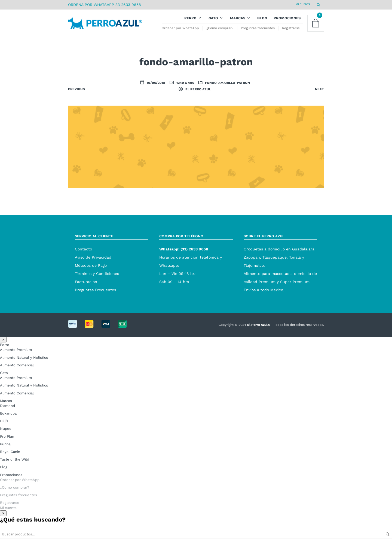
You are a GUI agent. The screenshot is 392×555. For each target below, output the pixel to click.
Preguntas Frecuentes (95, 299)
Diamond (7, 414)
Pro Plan (7, 445)
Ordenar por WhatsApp (180, 32)
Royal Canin (10, 460)
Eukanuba (8, 422)
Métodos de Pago (91, 274)
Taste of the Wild (15, 468)
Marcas (238, 22)
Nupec (6, 437)
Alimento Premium (16, 358)
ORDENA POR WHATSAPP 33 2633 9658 (105, 5)
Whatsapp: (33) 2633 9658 (184, 258)
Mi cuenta (303, 4)
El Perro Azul (198, 98)
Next (319, 98)
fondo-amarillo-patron (227, 91)
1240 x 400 (185, 91)
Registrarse (291, 32)
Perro (190, 22)
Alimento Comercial (17, 374)
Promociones (287, 22)
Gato (213, 22)
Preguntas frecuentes (258, 32)
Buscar (388, 543)
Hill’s (4, 430)
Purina (5, 453)
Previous (76, 98)
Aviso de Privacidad (93, 266)
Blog (262, 22)
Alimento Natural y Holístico (24, 366)
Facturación (86, 290)
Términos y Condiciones (97, 282)
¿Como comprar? (220, 32)
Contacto (83, 258)
